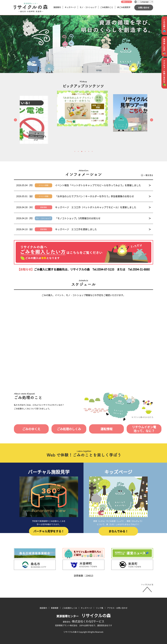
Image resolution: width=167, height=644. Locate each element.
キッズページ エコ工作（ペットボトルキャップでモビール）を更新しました (103, 207)
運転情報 (100, 429)
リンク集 (100, 608)
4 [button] (85, 152)
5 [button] (89, 152)
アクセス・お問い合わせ (117, 608)
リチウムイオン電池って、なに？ (136, 429)
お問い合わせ (144, 8)
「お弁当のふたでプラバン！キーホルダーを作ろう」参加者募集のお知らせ (103, 196)
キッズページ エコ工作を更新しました (103, 229)
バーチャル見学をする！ (49, 533)
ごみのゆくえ (30, 429)
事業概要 (55, 608)
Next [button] (152, 120)
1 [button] (75, 152)
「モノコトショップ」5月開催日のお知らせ (103, 218)
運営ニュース (127, 2)
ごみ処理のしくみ (65, 429)
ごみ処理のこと (107, 7)
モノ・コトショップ (88, 7)
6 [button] (92, 152)
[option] (83, 108)
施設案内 (57, 7)
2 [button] (78, 152)
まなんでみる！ (118, 533)
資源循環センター (83, 616)
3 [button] (82, 152)
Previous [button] (15, 120)
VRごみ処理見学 (124, 7)
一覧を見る (147, 175)
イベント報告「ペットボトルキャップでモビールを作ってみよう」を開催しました (103, 185)
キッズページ (70, 7)
